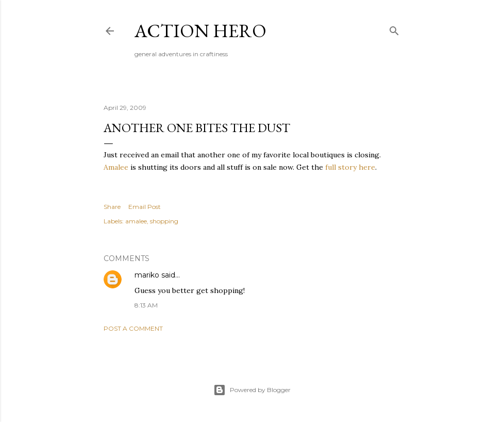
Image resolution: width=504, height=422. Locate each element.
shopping (164, 221)
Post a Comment (133, 328)
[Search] (394, 29)
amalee (136, 221)
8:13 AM (146, 305)
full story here (350, 167)
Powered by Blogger (252, 390)
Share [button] (112, 207)
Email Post (145, 207)
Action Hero (200, 31)
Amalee (116, 167)
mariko (147, 275)
